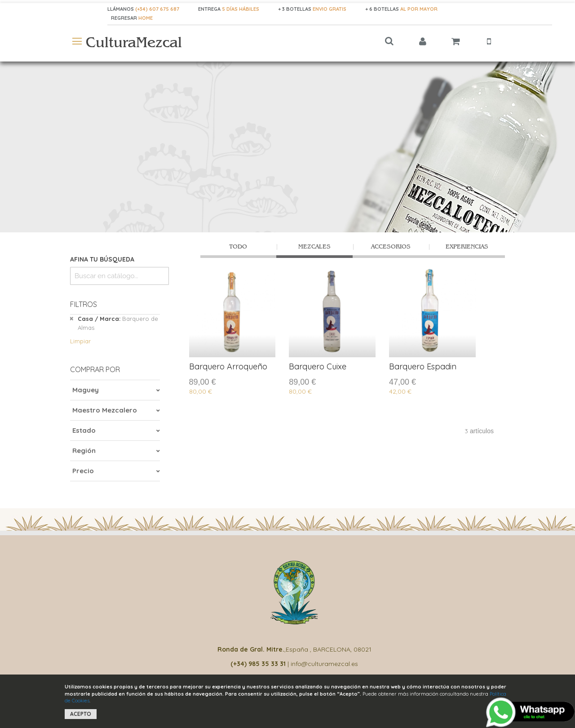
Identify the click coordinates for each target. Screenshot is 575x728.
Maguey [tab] (86, 390)
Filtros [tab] (84, 304)
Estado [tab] (84, 430)
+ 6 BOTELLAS (401, 9)
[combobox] (119, 276)
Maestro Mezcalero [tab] (105, 410)
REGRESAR (125, 18)
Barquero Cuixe (318, 366)
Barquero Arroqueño (228, 366)
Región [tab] (84, 451)
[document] (287, 701)
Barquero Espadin (423, 366)
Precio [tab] (83, 471)
